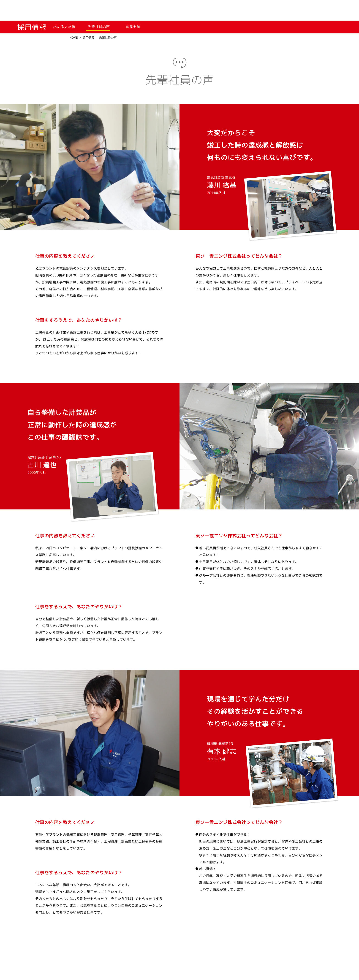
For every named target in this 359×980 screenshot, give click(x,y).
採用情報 (88, 38)
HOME (74, 38)
